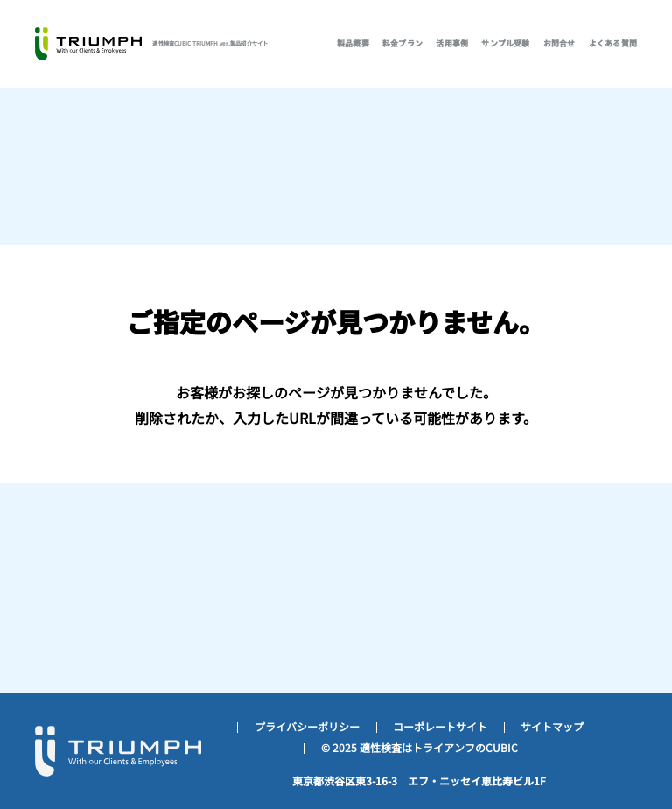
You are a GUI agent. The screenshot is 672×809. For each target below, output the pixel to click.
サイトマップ (552, 726)
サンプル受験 (505, 43)
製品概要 (353, 43)
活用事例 (452, 43)
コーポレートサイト (440, 726)
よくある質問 (613, 43)
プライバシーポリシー (307, 726)
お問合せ (560, 43)
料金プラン (402, 43)
